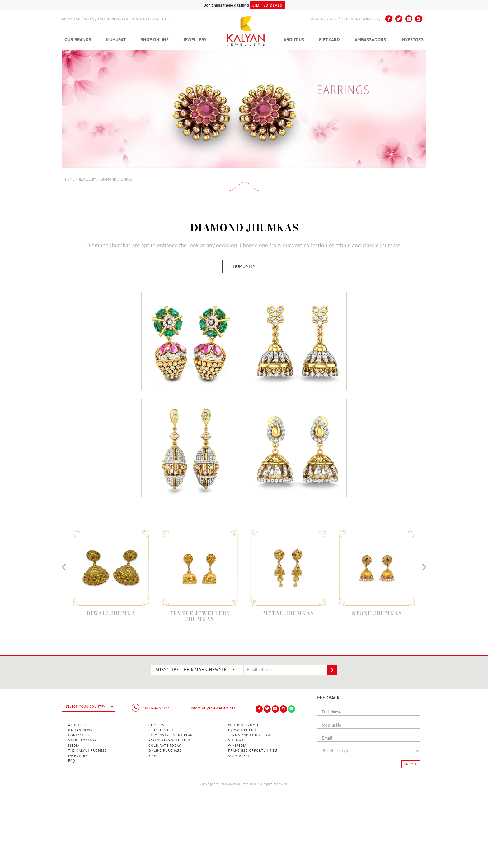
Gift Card (329, 40)
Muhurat (116, 40)
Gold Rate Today (165, 746)
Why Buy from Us (245, 725)
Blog (153, 756)
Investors (412, 40)
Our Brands (78, 40)
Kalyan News (109, 19)
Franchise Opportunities (253, 751)
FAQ (72, 761)
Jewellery (195, 40)
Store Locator (82, 740)
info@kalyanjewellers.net (213, 708)
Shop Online (155, 40)
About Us (294, 40)
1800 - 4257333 (151, 708)
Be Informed (161, 730)
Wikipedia (237, 746)
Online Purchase (165, 751)
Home (70, 180)
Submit (411, 764)
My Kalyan (71, 19)
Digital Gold (160, 19)
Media (89, 19)
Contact (370, 19)
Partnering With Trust (171, 740)
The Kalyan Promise (87, 751)
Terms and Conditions (250, 735)
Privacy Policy (242, 730)
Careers (156, 725)
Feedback (350, 19)
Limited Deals (267, 5)
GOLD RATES (135, 19)
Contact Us (79, 735)
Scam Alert (239, 756)
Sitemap (236, 740)
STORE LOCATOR (324, 19)
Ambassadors (370, 40)
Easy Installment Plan (171, 735)
